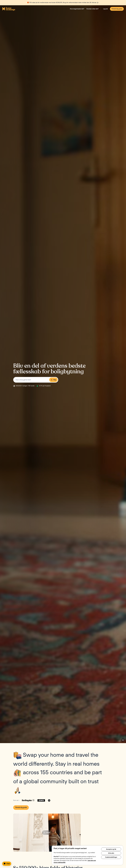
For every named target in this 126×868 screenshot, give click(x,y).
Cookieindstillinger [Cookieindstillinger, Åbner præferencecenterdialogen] (111, 858)
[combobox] (36, 380)
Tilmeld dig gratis (117, 9)
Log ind (105, 9)
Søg (53, 380)
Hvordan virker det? (92, 9)
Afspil (47, 833)
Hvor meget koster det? (77, 9)
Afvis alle (111, 854)
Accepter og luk (111, 849)
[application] (8, 864)
